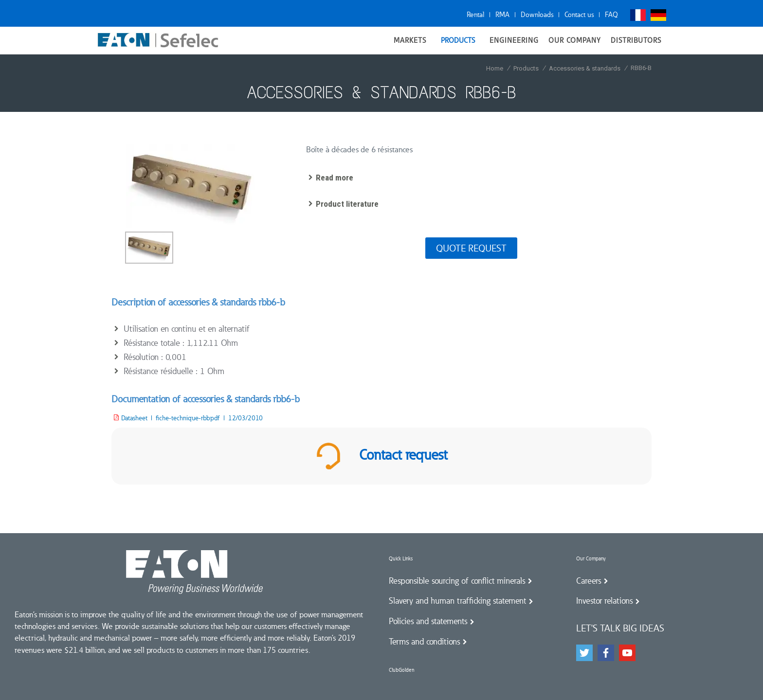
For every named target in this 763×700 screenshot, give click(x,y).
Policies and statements (428, 621)
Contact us (579, 15)
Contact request (382, 456)
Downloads (537, 15)
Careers (589, 581)
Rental (475, 15)
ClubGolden (401, 670)
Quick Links (401, 559)
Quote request (471, 248)
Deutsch (658, 15)
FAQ (611, 15)
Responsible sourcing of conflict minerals (457, 581)
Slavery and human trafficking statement (457, 601)
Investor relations (604, 601)
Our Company (591, 559)
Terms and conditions (424, 642)
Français (638, 15)
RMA (502, 15)
